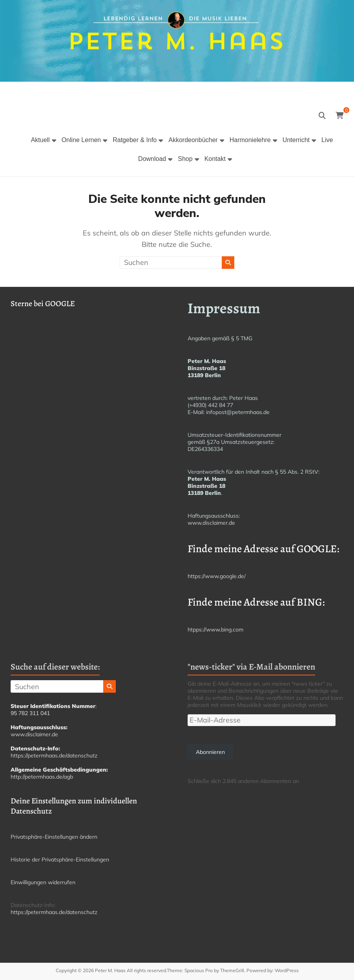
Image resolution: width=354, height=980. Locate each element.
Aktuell (40, 140)
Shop (185, 159)
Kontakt (215, 159)
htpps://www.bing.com (215, 630)
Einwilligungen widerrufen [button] (43, 882)
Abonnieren (210, 752)
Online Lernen (81, 140)
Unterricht (296, 140)
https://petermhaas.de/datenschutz (54, 756)
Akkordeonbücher (193, 140)
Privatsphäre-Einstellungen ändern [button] (54, 837)
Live (327, 140)
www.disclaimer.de (211, 523)
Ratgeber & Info (135, 140)
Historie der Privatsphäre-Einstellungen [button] (60, 860)
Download (152, 159)
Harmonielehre (250, 140)
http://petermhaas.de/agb (42, 777)
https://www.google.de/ (217, 576)
